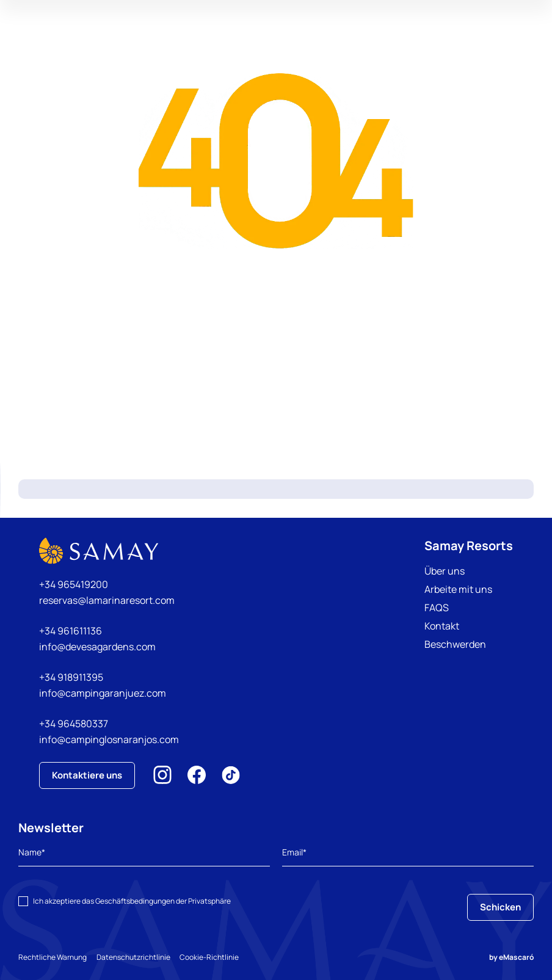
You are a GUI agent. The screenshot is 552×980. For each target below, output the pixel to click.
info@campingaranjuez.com (103, 693)
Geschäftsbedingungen (135, 901)
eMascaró (516, 957)
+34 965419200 (74, 584)
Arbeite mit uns (458, 589)
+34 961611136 (71, 631)
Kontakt (442, 626)
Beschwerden (455, 644)
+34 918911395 (71, 677)
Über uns (445, 571)
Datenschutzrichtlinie (138, 957)
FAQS (437, 608)
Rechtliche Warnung (53, 957)
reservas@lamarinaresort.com (107, 600)
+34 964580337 (74, 724)
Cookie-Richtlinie (220, 957)
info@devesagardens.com (97, 647)
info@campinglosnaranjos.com (109, 739)
